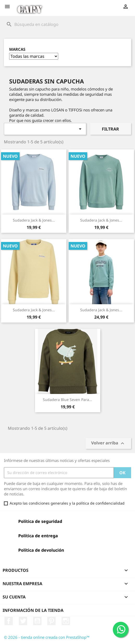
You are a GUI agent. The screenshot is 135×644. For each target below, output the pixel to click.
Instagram (66, 621)
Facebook (9, 621)
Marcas (17, 49)
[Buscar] (67, 24)
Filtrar (110, 129)
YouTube (37, 621)
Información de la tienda (33, 610)
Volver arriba (108, 443)
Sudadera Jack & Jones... (34, 220)
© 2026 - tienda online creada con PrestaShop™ (47, 637)
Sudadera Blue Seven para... (67, 400)
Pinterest (51, 621)
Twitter (23, 621)
